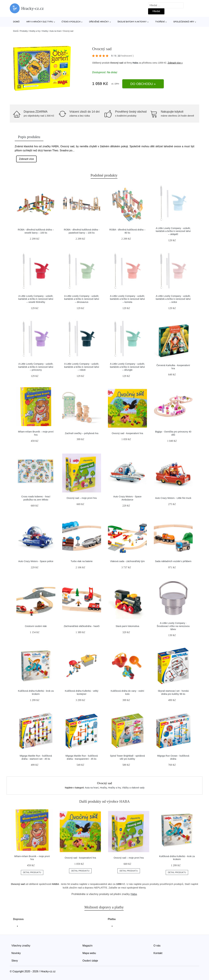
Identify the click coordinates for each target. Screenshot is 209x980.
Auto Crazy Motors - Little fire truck (173, 498)
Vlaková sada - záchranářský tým (127, 561)
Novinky (16, 953)
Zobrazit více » (175, 63)
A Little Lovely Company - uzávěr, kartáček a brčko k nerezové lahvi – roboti (82, 367)
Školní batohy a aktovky (132, 22)
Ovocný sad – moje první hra (82, 498)
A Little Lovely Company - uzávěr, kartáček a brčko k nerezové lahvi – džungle (127, 367)
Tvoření (160, 22)
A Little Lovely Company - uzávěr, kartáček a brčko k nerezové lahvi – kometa (127, 299)
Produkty (24, 31)
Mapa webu (89, 953)
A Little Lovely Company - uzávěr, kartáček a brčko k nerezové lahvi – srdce (173, 299)
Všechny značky (21, 946)
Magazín (87, 946)
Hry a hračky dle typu (40, 22)
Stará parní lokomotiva (127, 626)
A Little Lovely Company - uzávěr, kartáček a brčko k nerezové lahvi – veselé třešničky (36, 299)
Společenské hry (184, 22)
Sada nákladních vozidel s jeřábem (173, 561)
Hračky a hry (35, 31)
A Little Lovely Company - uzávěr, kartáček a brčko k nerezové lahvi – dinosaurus (82, 299)
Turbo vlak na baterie (82, 561)
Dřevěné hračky (99, 22)
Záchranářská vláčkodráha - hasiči (82, 626)
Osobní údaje (90, 961)
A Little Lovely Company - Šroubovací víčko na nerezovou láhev (173, 626)
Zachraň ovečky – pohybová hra (82, 433)
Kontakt (158, 953)
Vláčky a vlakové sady (133, 788)
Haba (135, 63)
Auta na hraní (55, 31)
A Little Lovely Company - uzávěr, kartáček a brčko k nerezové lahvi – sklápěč (173, 231)
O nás (157, 946)
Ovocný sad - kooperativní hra (127, 433)
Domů (16, 22)
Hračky (45, 31)
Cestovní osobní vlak (36, 626)
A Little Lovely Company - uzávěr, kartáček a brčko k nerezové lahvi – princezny (36, 367)
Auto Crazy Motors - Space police (36, 561)
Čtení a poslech (71, 22)
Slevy (15, 961)
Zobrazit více (26, 159)
